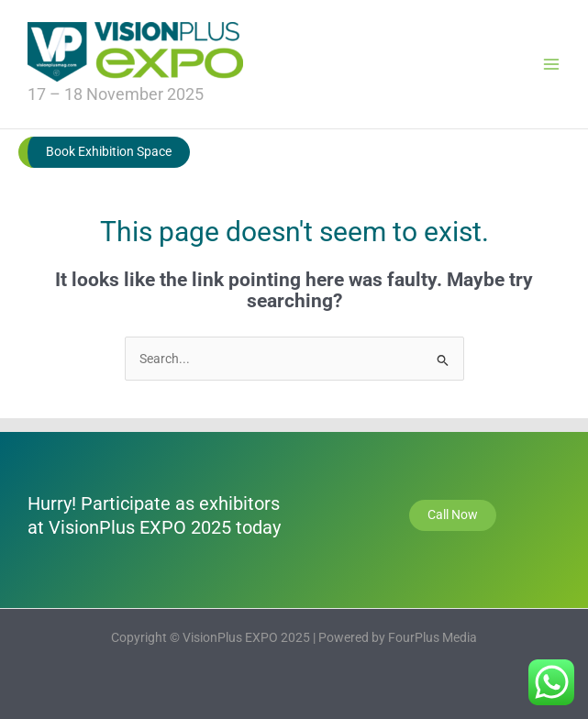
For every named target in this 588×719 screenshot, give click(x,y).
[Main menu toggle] (552, 64)
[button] (104, 152)
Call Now (453, 514)
